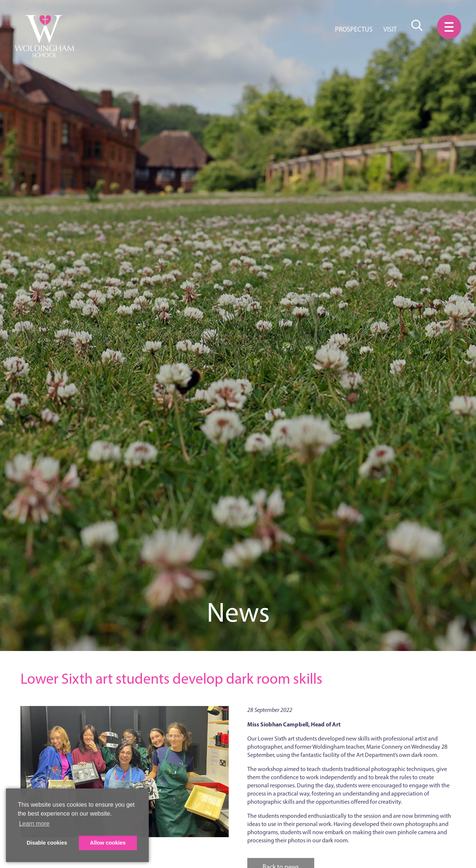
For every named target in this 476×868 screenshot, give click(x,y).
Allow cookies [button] (108, 843)
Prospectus (354, 29)
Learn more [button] (34, 824)
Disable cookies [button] (47, 843)
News (238, 612)
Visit (390, 29)
